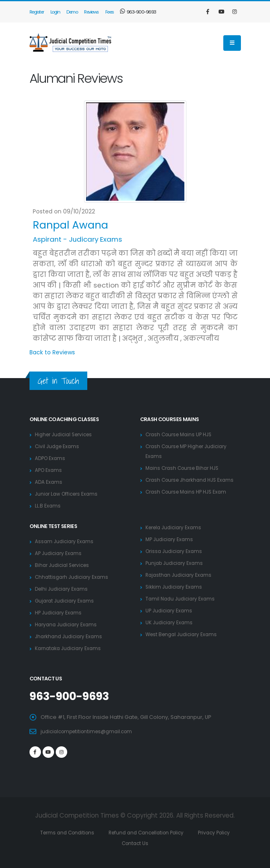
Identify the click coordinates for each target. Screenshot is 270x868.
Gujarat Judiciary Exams (66, 601)
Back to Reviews (52, 352)
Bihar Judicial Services (65, 565)
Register (37, 12)
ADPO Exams (51, 458)
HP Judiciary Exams (60, 613)
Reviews (91, 12)
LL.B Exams (48, 506)
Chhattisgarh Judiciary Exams (74, 577)
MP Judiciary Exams (171, 539)
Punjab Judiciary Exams (176, 563)
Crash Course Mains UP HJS (182, 434)
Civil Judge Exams (58, 446)
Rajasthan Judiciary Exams (180, 575)
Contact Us (147, 843)
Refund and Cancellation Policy (158, 832)
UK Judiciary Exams (170, 622)
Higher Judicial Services (67, 434)
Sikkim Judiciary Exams (175, 587)
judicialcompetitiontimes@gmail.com (91, 731)
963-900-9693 (138, 12)
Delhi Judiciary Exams (63, 589)
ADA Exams (49, 482)
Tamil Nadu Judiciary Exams (182, 599)
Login (55, 12)
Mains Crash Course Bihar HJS (185, 468)
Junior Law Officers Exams (69, 494)
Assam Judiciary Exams (66, 541)
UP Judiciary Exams (170, 611)
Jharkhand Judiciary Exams (71, 636)
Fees (110, 12)
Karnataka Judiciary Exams (70, 648)
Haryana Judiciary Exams (68, 624)
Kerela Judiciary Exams (176, 527)
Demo (72, 12)
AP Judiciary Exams (60, 553)
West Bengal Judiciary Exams (184, 634)
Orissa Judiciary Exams (176, 551)
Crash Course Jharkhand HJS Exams (193, 480)
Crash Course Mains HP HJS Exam (189, 492)
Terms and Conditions (74, 832)
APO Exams (49, 470)
